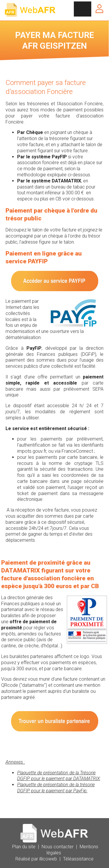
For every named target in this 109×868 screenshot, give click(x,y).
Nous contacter (58, 847)
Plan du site (24, 847)
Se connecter (99, 9)
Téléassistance (78, 859)
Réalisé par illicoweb (36, 859)
